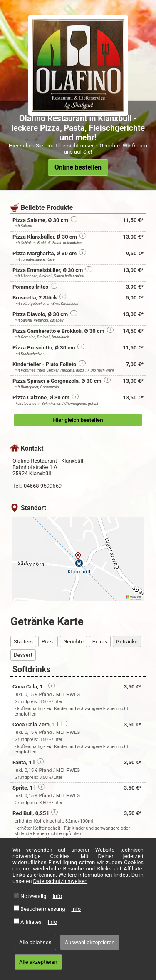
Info (58, 896)
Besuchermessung (43, 909)
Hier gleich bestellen (78, 420)
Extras (100, 642)
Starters (23, 642)
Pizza (48, 642)
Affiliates (31, 922)
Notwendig (33, 896)
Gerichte (73, 642)
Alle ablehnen (35, 942)
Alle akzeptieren (38, 962)
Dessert (23, 655)
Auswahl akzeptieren (90, 942)
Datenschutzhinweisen (61, 881)
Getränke (127, 642)
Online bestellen (78, 167)
